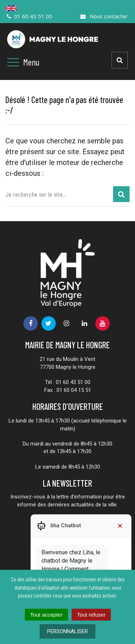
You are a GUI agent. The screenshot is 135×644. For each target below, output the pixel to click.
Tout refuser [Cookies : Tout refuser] (91, 615)
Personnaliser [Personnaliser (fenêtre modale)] (67, 631)
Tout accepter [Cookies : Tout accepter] (46, 615)
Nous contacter (104, 16)
